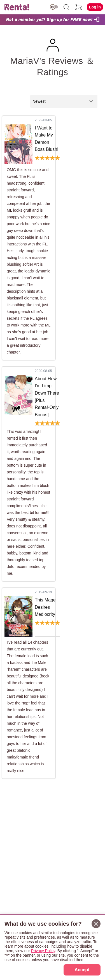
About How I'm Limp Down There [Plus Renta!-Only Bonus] (47, 397)
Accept (82, 970)
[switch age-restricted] (54, 7)
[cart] (79, 7)
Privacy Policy (43, 951)
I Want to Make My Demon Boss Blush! (46, 139)
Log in (95, 7)
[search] (66, 7)
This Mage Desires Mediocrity (45, 607)
